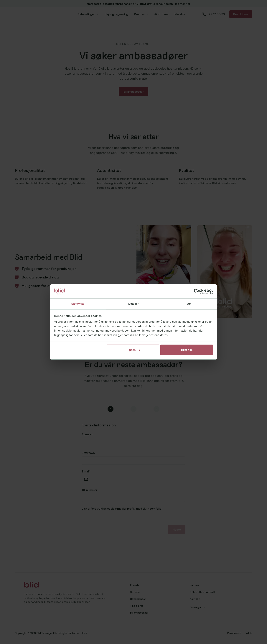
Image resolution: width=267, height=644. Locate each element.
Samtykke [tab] (78, 304)
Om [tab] (189, 304)
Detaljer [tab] (133, 304)
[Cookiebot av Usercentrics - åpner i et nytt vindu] (197, 291)
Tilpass (133, 350)
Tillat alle (187, 350)
